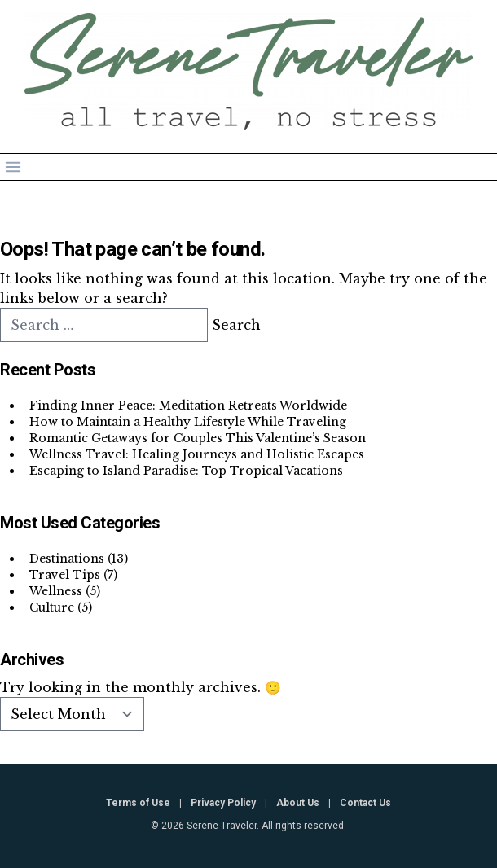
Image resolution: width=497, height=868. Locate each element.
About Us (298, 803)
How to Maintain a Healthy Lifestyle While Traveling (188, 422)
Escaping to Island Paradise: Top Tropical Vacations (186, 471)
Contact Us (365, 803)
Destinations (67, 559)
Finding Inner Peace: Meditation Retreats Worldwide (188, 406)
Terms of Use (138, 803)
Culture (52, 607)
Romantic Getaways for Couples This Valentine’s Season (198, 438)
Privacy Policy (223, 803)
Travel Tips (65, 575)
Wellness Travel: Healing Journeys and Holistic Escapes (197, 454)
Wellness (56, 591)
